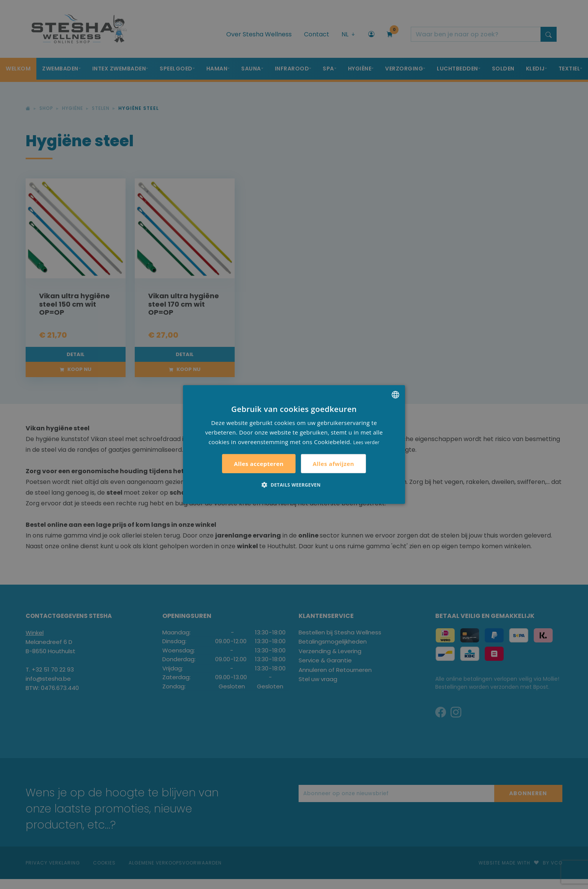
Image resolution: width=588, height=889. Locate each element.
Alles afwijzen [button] (333, 464)
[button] (294, 485)
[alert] (294, 444)
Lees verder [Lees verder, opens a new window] (367, 442)
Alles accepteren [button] (259, 464)
